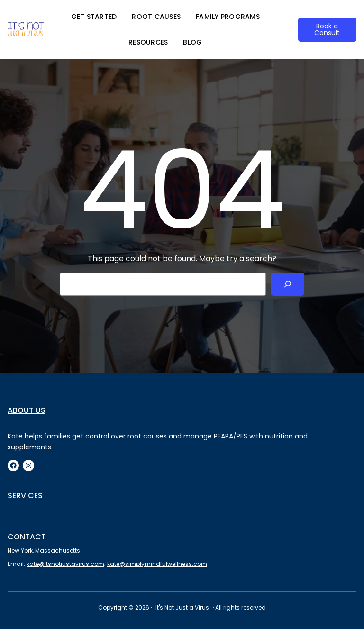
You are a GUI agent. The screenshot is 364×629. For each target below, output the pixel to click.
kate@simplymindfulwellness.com (157, 564)
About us (27, 410)
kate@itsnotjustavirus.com (65, 564)
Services (25, 496)
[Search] (287, 284)
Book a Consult (327, 29)
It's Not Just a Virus (182, 607)
